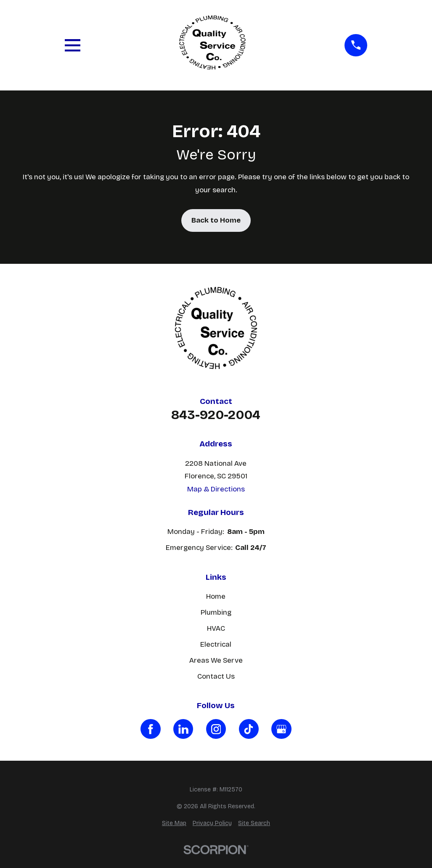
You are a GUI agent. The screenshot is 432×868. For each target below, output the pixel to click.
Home (216, 596)
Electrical (216, 644)
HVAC (216, 628)
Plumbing (216, 612)
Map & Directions (216, 489)
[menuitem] (174, 823)
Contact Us (216, 676)
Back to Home (216, 220)
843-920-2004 (216, 415)
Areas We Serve (216, 660)
